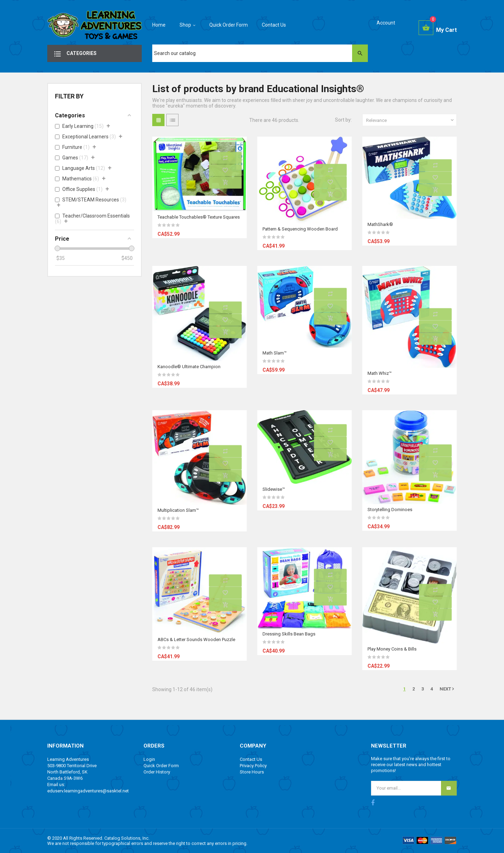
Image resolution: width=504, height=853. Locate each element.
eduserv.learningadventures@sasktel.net (88, 791)
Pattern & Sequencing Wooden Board (300, 229)
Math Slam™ (275, 353)
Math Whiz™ (380, 373)
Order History (157, 772)
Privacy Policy (253, 766)
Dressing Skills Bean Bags (289, 634)
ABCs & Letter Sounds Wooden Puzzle (196, 639)
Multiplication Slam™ (178, 510)
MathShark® (380, 224)
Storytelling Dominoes (390, 510)
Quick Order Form (161, 766)
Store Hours (252, 772)
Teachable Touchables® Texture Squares (199, 217)
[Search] (260, 53)
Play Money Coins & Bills (392, 649)
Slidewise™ (274, 489)
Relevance (411, 120)
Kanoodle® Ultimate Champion (189, 367)
